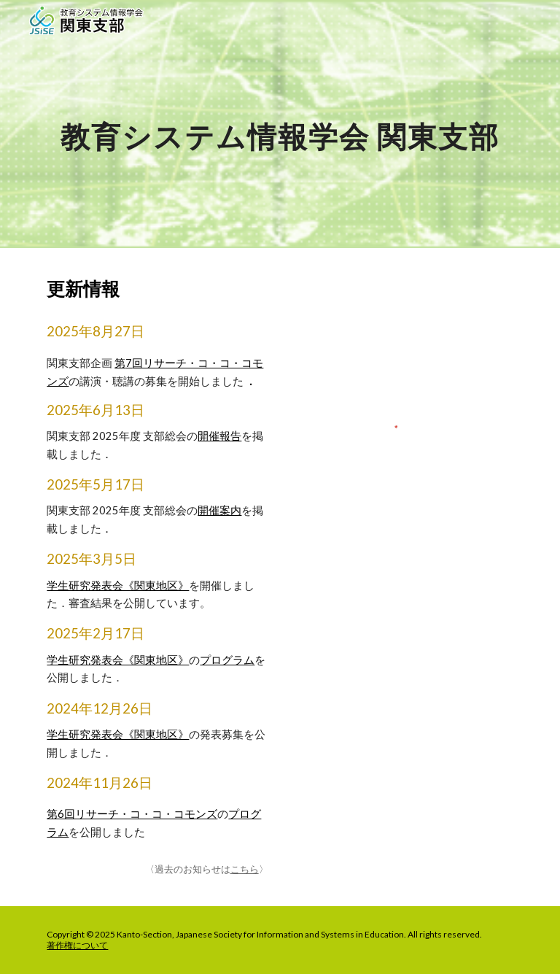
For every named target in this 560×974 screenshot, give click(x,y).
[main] (280, 124)
